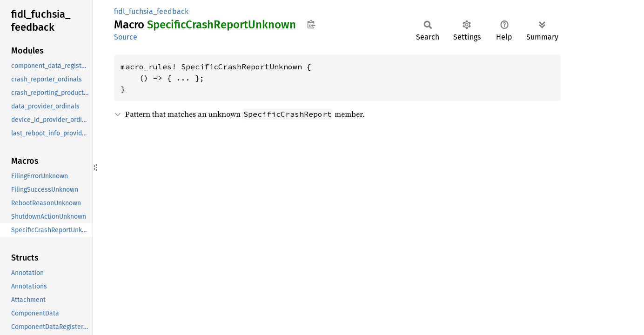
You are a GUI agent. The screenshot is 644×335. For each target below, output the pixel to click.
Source (126, 37)
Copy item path (311, 24)
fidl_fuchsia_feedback (151, 11)
